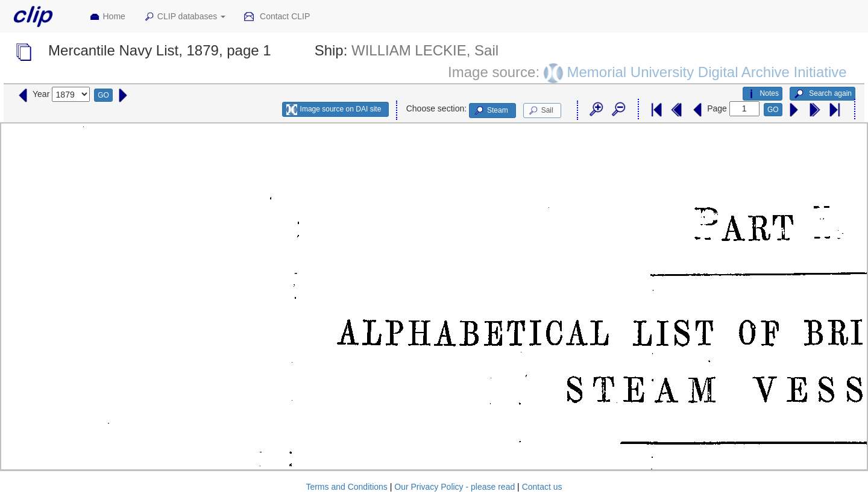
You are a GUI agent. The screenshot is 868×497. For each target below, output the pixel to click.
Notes (763, 94)
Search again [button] (822, 94)
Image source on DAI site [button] (334, 110)
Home (107, 17)
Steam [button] (491, 111)
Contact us (542, 487)
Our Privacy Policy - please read (454, 487)
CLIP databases (184, 17)
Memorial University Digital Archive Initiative (706, 71)
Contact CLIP (277, 17)
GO (103, 95)
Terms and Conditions (346, 487)
